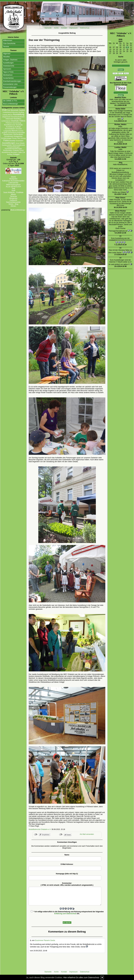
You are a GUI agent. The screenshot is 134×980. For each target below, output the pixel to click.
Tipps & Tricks (8, 72)
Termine (6, 47)
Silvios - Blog (13, 204)
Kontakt (64, 28)
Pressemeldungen (10, 87)
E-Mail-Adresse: (67, 864)
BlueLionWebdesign (11, 104)
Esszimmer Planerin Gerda (45, 940)
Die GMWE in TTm (10, 101)
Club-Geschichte (9, 43)
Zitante (13, 177)
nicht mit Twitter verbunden (61, 835)
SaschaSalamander (13, 202)
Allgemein (7, 54)
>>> (131, 41)
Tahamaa (13, 196)
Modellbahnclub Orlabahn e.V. (40, 829)
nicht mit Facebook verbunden (36, 835)
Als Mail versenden (87, 834)
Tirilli (13, 189)
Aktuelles (6, 57)
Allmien (13, 206)
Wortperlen (13, 179)
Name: (67, 855)
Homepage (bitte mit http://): (67, 874)
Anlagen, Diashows (10, 60)
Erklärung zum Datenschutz (65, 914)
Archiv (56, 28)
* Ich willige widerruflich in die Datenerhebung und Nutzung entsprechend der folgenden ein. (67, 912)
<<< (110, 41)
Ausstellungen (8, 63)
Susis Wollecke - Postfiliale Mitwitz (13, 193)
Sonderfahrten (8, 78)
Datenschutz (85, 28)
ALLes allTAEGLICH (13, 187)
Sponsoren (7, 69)
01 (117, 45)
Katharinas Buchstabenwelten (13, 181)
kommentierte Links (10, 84)
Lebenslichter (13, 183)
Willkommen (8, 40)
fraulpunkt (13, 200)
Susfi (13, 190)
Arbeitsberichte (9, 66)
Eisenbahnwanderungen (12, 81)
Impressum (73, 28)
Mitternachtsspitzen (13, 185)
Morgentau (13, 198)
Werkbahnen (8, 75)
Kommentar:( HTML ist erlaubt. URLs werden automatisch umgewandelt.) (67, 884)
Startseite (48, 28)
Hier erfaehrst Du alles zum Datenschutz (81, 977)
